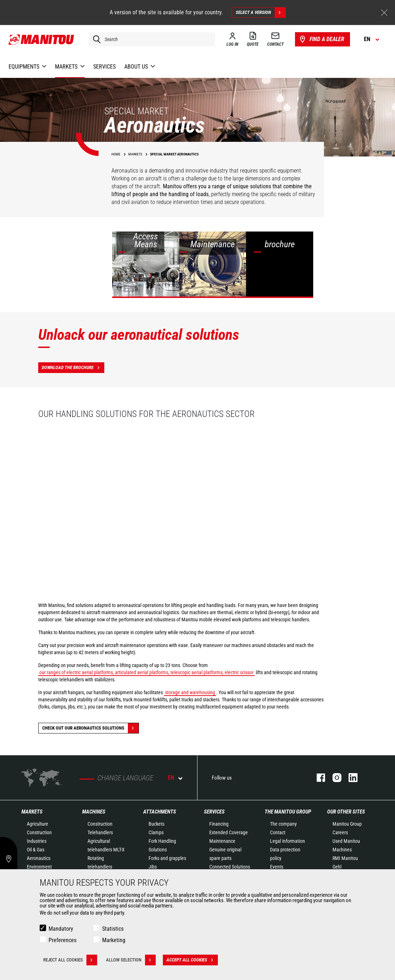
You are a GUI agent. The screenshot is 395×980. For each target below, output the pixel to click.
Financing (219, 824)
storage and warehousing (190, 692)
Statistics (113, 929)
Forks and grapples (167, 858)
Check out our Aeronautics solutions (90, 728)
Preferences (62, 940)
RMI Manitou (345, 858)
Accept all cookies (192, 960)
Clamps (156, 832)
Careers (340, 832)
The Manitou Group (288, 812)
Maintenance (222, 841)
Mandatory (61, 929)
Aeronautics (39, 858)
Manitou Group (347, 824)
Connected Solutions (230, 867)
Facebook (317, 778)
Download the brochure (73, 368)
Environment (39, 867)
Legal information (287, 841)
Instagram (333, 778)
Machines (94, 812)
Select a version (261, 13)
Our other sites (346, 812)
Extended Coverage (229, 832)
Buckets (156, 824)
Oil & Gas (36, 850)
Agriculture (37, 824)
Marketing (114, 940)
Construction (39, 832)
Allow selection (131, 960)
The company (283, 824)
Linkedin (349, 778)
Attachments (160, 812)
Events (277, 867)
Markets (32, 812)
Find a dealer (321, 39)
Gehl (337, 867)
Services (214, 812)
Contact (278, 832)
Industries (37, 841)
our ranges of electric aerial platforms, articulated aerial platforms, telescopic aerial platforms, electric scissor (146, 672)
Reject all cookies (70, 960)
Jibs (153, 867)
